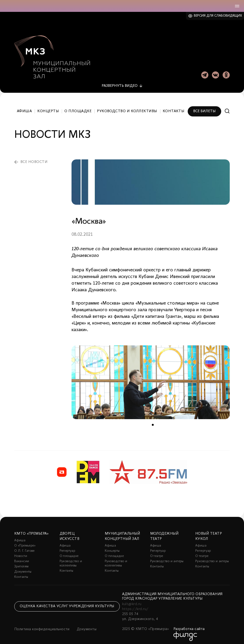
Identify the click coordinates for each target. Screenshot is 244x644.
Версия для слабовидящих (218, 16)
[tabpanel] (151, 380)
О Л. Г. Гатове (24, 548)
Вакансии (22, 559)
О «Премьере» (25, 543)
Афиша (24, 109)
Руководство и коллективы (127, 109)
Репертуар (67, 548)
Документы (23, 569)
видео (120, 83)
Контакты (174, 109)
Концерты (48, 109)
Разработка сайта (189, 626)
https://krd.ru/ (135, 607)
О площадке (78, 109)
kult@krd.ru (132, 602)
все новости (34, 159)
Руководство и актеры (167, 559)
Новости (21, 554)
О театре (157, 554)
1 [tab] (153, 422)
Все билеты (204, 109)
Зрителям (21, 564)
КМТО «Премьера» (31, 531)
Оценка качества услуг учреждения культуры (67, 604)
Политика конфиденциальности (42, 627)
